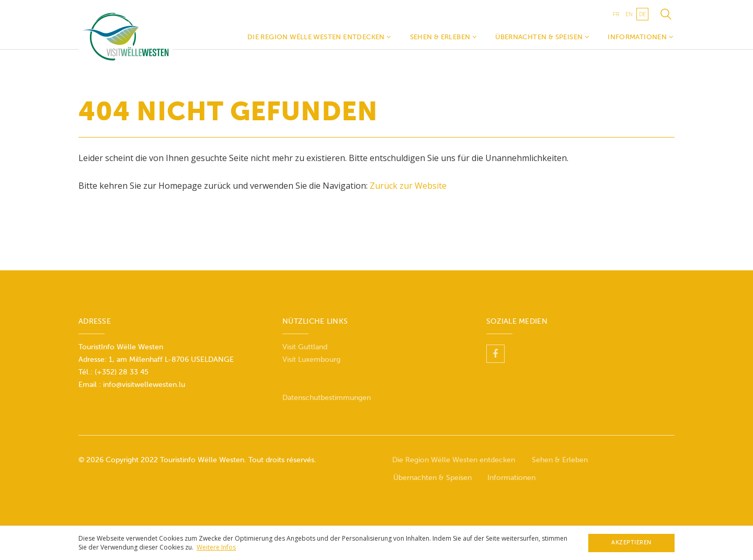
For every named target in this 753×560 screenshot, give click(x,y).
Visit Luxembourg (311, 359)
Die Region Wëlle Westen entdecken (319, 37)
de (642, 14)
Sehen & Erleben (443, 37)
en (629, 14)
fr (616, 14)
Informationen (640, 37)
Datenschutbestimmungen (327, 398)
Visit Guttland (305, 347)
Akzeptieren (631, 542)
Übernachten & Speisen (542, 37)
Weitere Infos (216, 547)
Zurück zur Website (408, 186)
